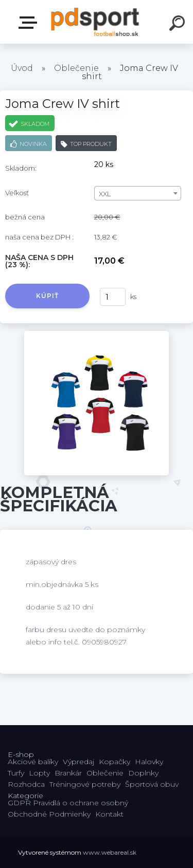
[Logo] (95, 22)
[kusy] (113, 297)
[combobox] (138, 193)
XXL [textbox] (105, 194)
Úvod (22, 68)
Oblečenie (76, 68)
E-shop (30, 23)
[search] (179, 25)
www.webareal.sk (110, 852)
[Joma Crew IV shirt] (97, 335)
